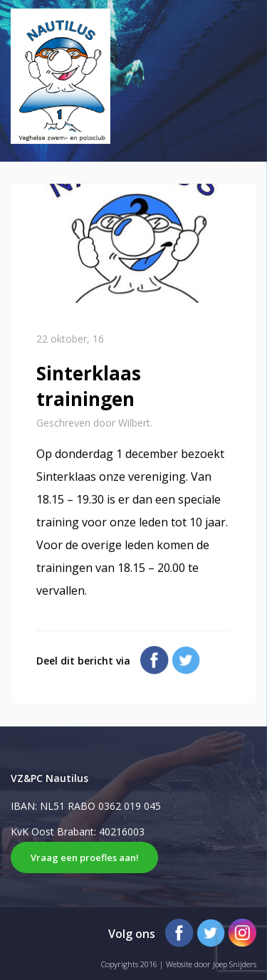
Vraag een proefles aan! (85, 857)
